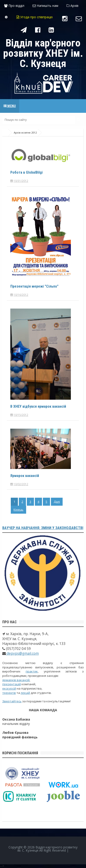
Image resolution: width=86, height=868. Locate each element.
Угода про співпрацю (35, 17)
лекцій (25, 693)
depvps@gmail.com (22, 653)
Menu (10, 106)
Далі (57, 502)
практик (32, 671)
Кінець (18, 510)
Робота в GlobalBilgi (26, 172)
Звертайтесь (12, 701)
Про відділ (14, 6)
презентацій (12, 684)
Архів (72, 6)
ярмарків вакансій (16, 680)
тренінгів (9, 693)
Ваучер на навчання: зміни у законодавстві (43, 528)
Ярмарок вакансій (25, 476)
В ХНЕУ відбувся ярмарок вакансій (38, 406)
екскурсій (9, 688)
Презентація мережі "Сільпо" (34, 286)
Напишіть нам (45, 6)
